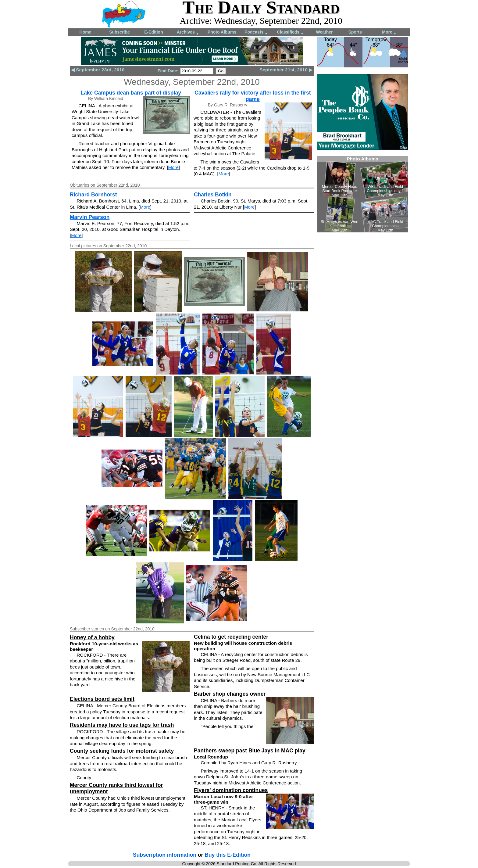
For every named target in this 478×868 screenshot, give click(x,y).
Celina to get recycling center (231, 637)
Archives (188, 32)
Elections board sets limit (102, 699)
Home (86, 32)
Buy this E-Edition (228, 855)
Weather (325, 32)
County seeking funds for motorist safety (122, 751)
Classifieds (290, 32)
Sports (355, 32)
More (389, 32)
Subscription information (165, 855)
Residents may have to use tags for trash (122, 725)
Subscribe (120, 32)
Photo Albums (222, 32)
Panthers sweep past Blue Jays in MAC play (250, 751)
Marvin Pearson (90, 217)
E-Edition (153, 32)
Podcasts (256, 32)
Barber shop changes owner (230, 694)
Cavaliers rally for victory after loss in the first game (253, 96)
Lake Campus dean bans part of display (131, 93)
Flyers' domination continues (231, 790)
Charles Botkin (213, 195)
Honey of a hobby (92, 637)
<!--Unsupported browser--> (362, 194)
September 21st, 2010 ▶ (286, 70)
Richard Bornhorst (93, 195)
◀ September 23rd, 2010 (98, 70)
